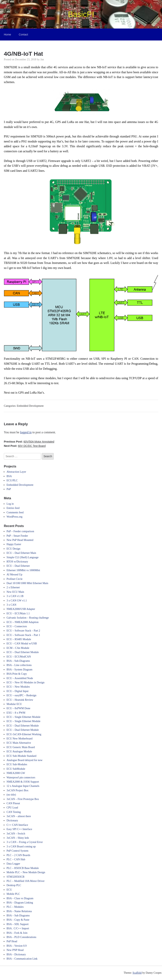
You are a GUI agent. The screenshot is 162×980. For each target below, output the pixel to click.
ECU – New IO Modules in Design (26, 682)
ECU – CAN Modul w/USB (22, 644)
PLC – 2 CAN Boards (18, 855)
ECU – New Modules (18, 687)
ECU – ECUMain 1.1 (18, 613)
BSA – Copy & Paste (18, 920)
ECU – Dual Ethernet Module (23, 652)
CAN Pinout (13, 803)
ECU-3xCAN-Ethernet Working (24, 734)
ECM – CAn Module (18, 648)
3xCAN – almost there (19, 816)
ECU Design (13, 549)
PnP (9, 489)
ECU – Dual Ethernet (18, 566)
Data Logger (13, 864)
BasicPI (81, 14)
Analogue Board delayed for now (25, 760)
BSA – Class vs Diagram (20, 898)
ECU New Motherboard (20, 739)
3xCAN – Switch (16, 834)
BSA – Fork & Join (17, 933)
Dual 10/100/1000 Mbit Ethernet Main (27, 583)
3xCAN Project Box (18, 790)
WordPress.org (14, 517)
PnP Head (12, 941)
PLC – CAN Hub (16, 859)
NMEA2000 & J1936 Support (23, 782)
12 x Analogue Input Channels (23, 786)
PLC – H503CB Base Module (23, 868)
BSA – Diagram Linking (20, 903)
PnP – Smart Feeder (17, 536)
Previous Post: (29, 442)
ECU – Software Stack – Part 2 (23, 631)
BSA (9, 476)
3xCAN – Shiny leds (18, 838)
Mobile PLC (13, 894)
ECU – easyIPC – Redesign (21, 695)
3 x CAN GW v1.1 (17, 601)
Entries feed (13, 508)
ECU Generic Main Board (21, 747)
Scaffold (137, 973)
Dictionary (12, 820)
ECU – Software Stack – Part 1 (23, 635)
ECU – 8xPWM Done (18, 708)
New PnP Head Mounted (20, 540)
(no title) (11, 795)
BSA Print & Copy (17, 674)
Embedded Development (30, 406)
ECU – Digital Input (18, 691)
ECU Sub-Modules (17, 764)
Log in (10, 504)
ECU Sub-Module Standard (21, 756)
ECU (9, 890)
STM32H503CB (16, 877)
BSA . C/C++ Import (18, 928)
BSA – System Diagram (19, 670)
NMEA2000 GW (16, 773)
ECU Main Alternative (19, 743)
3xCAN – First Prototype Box (23, 799)
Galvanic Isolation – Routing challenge (28, 618)
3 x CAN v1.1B (15, 596)
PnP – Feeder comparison (20, 531)
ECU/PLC (12, 480)
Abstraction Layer (16, 472)
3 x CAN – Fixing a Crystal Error (25, 842)
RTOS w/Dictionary (17, 562)
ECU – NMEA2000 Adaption (23, 622)
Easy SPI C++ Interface (19, 829)
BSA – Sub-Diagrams (18, 661)
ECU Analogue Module (19, 751)
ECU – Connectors (17, 626)
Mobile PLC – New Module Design (26, 872)
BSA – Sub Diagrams (18, 916)
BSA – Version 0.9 (17, 946)
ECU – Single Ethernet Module (24, 717)
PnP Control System (17, 851)
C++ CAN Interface (17, 825)
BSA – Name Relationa (19, 911)
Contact (23, 35)
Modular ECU (14, 704)
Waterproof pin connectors (21, 778)
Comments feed (15, 512)
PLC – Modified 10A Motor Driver (26, 881)
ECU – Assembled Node (20, 678)
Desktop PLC (14, 885)
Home (7, 35)
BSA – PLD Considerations (21, 937)
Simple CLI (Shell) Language (23, 557)
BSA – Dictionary (16, 954)
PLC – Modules (15, 907)
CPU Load (12, 808)
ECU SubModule (16, 769)
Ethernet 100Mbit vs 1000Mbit (23, 570)
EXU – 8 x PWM (16, 713)
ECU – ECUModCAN (19, 657)
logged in (26, 432)
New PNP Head (15, 950)
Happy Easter (14, 544)
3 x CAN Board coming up (21, 847)
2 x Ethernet (13, 587)
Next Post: (25, 446)
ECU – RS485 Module (19, 639)
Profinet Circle (15, 579)
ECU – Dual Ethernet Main (21, 553)
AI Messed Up (14, 575)
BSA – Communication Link (22, 959)
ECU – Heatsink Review (20, 700)
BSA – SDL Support (18, 924)
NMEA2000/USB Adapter (21, 609)
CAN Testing (14, 812)
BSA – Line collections (19, 665)
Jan (42, 59)
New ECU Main (15, 592)
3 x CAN (11, 605)
